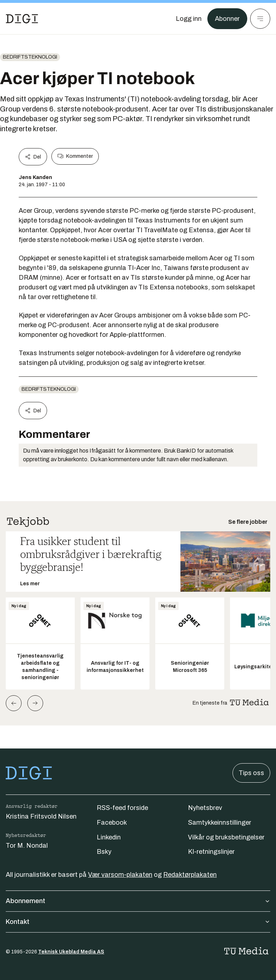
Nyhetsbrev (205, 808)
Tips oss (251, 773)
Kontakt (138, 922)
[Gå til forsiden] (22, 19)
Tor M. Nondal (27, 846)
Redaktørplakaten (190, 875)
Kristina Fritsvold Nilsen (41, 816)
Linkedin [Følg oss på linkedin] (109, 837)
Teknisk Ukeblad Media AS (71, 952)
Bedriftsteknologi (30, 57)
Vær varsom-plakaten (120, 875)
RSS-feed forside (122, 808)
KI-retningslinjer (211, 852)
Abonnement (138, 901)
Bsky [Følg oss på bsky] (104, 852)
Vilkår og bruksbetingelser (226, 837)
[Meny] (260, 19)
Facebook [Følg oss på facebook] (112, 823)
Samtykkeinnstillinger (220, 823)
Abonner (227, 19)
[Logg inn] (189, 19)
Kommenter (75, 156)
